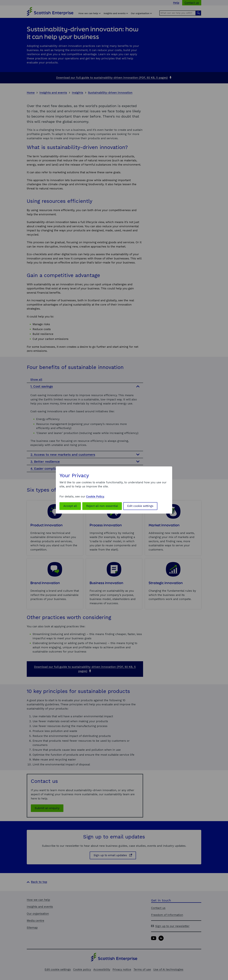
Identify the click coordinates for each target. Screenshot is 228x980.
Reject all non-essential (102, 506)
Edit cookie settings (140, 506)
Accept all (70, 506)
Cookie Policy (95, 496)
